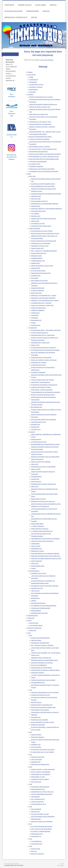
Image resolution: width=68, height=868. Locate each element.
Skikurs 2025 (35, 464)
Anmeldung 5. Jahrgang (36, 87)
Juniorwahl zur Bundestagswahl (38, 161)
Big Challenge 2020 (36, 407)
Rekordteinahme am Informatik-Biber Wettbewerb (45, 204)
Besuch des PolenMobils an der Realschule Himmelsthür (43, 354)
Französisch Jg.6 (36, 429)
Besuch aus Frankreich (37, 854)
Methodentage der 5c (37, 834)
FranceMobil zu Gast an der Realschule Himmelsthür (44, 171)
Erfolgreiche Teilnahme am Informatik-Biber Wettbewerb (46, 209)
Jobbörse (34, 601)
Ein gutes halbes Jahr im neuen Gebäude (42, 752)
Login (62, 864)
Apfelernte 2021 (35, 263)
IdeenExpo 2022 (36, 206)
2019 (31, 784)
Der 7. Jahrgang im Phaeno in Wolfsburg (42, 645)
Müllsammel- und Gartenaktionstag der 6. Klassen (45, 300)
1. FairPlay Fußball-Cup (38, 526)
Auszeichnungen (36, 325)
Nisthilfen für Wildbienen (38, 310)
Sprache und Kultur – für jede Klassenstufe (43, 769)
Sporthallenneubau (36, 477)
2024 (31, 635)
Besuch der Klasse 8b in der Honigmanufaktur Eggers (44, 159)
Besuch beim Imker (36, 293)
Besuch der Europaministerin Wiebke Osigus (43, 707)
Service (29, 620)
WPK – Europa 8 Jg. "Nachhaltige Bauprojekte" (44, 251)
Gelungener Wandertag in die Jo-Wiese (42, 663)
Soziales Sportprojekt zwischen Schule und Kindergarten (43, 473)
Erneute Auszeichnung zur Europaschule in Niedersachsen (43, 369)
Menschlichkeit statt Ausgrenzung (38, 152)
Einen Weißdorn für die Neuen (39, 281)
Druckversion (9, 864)
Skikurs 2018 (35, 563)
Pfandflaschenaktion (37, 258)
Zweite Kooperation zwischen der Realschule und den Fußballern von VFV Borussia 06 (46, 505)
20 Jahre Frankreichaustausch (39, 333)
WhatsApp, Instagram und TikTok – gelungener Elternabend (42, 128)
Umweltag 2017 (35, 313)
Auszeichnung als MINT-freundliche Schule (43, 184)
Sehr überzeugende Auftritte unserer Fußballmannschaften (41, 535)
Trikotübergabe (35, 544)
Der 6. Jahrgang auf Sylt (38, 799)
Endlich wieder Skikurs (37, 524)
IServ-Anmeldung (12, 95)
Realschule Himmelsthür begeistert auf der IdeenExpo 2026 (46, 180)
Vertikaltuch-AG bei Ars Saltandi (40, 779)
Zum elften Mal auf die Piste (39, 442)
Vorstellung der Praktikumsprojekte (41, 608)
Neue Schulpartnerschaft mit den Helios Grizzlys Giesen (44, 495)
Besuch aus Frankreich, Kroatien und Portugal (44, 360)
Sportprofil (32, 432)
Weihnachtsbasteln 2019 (38, 789)
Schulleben (30, 94)
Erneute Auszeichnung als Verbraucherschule (44, 241)
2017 (31, 824)
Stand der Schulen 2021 (38, 757)
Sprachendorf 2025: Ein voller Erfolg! (41, 357)
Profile (29, 174)
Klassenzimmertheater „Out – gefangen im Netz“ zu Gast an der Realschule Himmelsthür (45, 133)
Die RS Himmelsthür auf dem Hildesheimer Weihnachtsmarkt (43, 818)
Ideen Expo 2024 (36, 199)
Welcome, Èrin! (35, 345)
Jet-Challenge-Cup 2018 (38, 223)
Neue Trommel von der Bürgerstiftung (41, 829)
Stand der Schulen (36, 640)
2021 (31, 754)
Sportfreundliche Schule (38, 566)
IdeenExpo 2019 (36, 216)
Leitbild (31, 77)
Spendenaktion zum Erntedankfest (41, 774)
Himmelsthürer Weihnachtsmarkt (40, 643)
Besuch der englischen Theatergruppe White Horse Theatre (45, 741)
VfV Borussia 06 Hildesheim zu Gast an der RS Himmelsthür (44, 510)
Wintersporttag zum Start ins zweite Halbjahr (43, 467)
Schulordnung (33, 82)
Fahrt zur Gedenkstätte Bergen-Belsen (42, 794)
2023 (31, 690)
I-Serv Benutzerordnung (36, 625)
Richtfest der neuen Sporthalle (39, 720)
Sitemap (17, 864)
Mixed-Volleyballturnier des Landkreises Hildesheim (45, 553)
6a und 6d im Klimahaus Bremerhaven (42, 826)
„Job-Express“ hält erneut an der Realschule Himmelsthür (43, 577)
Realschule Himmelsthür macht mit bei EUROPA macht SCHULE (46, 376)
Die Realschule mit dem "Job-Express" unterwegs (45, 586)
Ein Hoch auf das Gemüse (38, 271)
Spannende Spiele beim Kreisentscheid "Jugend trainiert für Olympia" (44, 453)
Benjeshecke (35, 278)
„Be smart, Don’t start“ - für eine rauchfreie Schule (43, 149)
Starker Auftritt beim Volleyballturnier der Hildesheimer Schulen (46, 436)
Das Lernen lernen (36, 782)
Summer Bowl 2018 (36, 561)
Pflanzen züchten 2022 (37, 248)
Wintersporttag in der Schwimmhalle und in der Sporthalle (44, 520)
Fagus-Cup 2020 (36, 546)
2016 (31, 839)
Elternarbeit (32, 92)
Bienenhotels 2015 (36, 320)
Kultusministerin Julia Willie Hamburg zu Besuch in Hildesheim (45, 714)
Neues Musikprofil (36, 809)
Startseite (30, 72)
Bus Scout (34, 851)
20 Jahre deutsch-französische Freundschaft (43, 348)
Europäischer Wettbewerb (38, 372)
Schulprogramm (34, 80)
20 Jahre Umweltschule (38, 290)
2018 (31, 807)
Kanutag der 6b (35, 812)
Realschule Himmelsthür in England (41, 387)
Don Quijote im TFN (35, 164)
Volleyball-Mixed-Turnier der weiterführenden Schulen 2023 (46, 515)
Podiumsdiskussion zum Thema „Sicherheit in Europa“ (44, 156)
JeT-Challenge (35, 214)
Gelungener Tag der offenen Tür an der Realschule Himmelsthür (43, 118)
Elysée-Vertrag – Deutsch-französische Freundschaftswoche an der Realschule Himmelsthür (46, 391)
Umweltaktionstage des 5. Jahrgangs (41, 303)
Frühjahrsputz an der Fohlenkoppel (41, 243)
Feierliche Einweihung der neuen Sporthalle (43, 680)
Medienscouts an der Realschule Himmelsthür (42, 169)
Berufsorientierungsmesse (38, 603)
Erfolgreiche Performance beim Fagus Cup (43, 501)
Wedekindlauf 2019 (36, 549)
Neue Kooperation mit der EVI (39, 201)
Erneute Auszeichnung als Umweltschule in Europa (45, 233)
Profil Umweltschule (35, 228)
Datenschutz (33, 630)
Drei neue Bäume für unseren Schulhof (42, 231)
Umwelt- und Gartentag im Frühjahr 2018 (42, 305)
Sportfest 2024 (35, 479)
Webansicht (60, 865)
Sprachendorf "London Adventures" (41, 382)
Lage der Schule (34, 623)
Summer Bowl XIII (36, 482)
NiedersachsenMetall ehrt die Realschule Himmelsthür (46, 194)
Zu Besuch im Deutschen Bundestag (39, 139)
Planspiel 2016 (35, 427)
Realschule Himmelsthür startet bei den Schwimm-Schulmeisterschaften (45, 448)
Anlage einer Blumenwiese (38, 308)
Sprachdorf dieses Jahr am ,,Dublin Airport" (43, 335)
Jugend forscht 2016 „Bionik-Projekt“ (41, 226)
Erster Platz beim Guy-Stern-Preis (39, 114)
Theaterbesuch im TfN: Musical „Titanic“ (40, 122)
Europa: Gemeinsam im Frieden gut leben (43, 722)
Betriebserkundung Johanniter (39, 613)
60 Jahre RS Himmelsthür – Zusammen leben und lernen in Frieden (45, 728)
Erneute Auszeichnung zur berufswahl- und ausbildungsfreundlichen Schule (43, 582)
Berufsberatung (35, 598)
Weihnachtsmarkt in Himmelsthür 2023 (42, 705)
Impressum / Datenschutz (34, 628)
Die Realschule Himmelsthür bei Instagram (12, 157)
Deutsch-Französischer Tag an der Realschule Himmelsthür (44, 416)
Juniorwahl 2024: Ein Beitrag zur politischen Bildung (45, 670)
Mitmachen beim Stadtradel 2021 (40, 764)
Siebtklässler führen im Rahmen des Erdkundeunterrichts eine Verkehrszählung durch (44, 659)
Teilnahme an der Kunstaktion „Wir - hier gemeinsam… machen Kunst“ (46, 654)
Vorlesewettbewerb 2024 (38, 683)
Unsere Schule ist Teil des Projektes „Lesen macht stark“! (45, 649)
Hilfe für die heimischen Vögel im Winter (42, 266)
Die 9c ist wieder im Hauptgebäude (41, 772)
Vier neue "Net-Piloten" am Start (40, 814)
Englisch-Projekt (36, 849)
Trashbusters (35, 318)
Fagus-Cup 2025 (36, 469)
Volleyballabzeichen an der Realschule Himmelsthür (45, 539)
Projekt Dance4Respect (38, 737)
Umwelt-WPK (35, 315)
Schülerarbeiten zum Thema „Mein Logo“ (42, 792)
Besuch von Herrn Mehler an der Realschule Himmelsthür (45, 154)
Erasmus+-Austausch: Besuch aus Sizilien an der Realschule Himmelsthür (45, 339)
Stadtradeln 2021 (36, 762)
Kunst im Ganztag (36, 747)
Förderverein (31, 618)
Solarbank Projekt (36, 196)
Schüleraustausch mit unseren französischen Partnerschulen (43, 398)
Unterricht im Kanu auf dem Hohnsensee (42, 541)
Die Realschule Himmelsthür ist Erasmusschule (44, 385)
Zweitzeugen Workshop (38, 673)
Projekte (33, 323)
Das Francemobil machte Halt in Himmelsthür (44, 420)
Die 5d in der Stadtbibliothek (39, 665)
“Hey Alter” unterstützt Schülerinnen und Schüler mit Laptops (45, 676)
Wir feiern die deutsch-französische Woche (43, 395)
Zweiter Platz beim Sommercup (40, 529)
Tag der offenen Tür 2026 (36, 85)
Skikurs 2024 (35, 487)
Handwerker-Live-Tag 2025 (39, 573)
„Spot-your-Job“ (35, 591)
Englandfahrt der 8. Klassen (39, 362)
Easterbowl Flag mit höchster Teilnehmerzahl (43, 484)
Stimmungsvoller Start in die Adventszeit (40, 124)
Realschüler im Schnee (37, 551)
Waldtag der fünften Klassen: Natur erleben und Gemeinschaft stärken (44, 237)
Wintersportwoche (36, 439)
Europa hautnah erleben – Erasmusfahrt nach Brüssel (46, 330)
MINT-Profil (32, 176)
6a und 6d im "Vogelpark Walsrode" (41, 831)
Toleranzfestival (35, 797)
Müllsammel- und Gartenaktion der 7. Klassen (44, 295)
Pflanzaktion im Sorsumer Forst (40, 246)
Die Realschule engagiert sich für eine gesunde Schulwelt (44, 699)
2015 (31, 846)
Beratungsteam (33, 90)
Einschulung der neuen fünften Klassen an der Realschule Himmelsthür (45, 143)
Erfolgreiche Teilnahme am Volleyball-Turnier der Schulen (44, 490)
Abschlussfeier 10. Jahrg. (38, 777)
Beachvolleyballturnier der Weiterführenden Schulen (45, 444)
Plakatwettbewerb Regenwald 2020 (41, 273)
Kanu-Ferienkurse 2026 (12, 114)
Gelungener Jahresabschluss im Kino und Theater (45, 692)
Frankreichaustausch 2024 (38, 365)
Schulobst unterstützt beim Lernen (40, 695)
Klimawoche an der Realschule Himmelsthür (43, 298)
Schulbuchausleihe (33, 616)
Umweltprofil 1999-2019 (38, 288)
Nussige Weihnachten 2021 (39, 253)
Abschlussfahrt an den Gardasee (40, 710)
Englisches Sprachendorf (38, 725)
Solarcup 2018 (35, 221)
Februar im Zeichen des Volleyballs (41, 462)
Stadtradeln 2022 (36, 745)
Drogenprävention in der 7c (39, 804)
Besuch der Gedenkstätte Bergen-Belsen (41, 137)
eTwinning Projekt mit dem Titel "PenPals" (43, 380)
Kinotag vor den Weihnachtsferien (40, 638)
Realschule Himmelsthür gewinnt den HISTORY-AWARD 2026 (45, 111)
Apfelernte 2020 (35, 268)
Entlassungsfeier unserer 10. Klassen (39, 147)
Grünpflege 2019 (36, 276)
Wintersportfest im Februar (38, 499)
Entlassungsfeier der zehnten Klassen (41, 668)
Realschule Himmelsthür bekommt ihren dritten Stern (46, 556)
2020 (31, 767)
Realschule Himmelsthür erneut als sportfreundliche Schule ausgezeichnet (45, 458)
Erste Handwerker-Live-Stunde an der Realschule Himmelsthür (45, 594)
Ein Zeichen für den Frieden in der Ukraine (43, 750)
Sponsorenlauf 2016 (37, 844)
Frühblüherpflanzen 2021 (38, 261)
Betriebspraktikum (36, 611)
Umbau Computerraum (37, 802)
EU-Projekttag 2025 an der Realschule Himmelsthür (45, 350)
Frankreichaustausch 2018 (38, 422)
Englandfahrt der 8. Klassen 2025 (40, 343)
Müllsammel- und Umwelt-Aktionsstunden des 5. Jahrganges (44, 284)
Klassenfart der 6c (36, 836)
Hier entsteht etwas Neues (38, 211)
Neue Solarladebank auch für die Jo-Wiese (43, 186)
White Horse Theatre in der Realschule (42, 821)
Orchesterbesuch (36, 717)
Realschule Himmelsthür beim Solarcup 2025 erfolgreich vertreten (43, 190)
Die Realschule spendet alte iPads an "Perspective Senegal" (45, 686)
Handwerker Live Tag (37, 588)
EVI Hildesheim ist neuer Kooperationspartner (44, 606)
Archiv (29, 633)
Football (33, 568)
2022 (31, 732)
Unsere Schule (31, 75)
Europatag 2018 (36, 424)
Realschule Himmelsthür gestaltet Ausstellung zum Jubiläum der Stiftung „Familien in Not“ (43, 106)
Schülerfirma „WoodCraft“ (36, 166)
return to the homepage (47, 60)
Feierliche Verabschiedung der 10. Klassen (41, 97)
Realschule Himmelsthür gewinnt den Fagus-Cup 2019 (46, 558)
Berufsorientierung (34, 571)
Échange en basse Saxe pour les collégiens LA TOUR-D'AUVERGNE (46, 411)
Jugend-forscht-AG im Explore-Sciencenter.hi (43, 219)
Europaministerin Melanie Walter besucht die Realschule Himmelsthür (45, 101)
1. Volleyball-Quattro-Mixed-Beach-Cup (42, 531)
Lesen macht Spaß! (36, 759)
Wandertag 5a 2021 (36, 256)
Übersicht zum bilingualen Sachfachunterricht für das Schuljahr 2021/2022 (46, 403)
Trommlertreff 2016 (36, 841)
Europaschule (33, 328)
